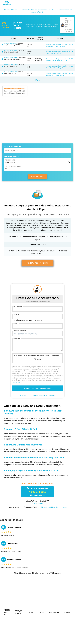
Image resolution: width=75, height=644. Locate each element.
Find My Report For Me (37, 263)
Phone (16, 314)
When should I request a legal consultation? (37, 395)
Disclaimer (54, 612)
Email (16, 323)
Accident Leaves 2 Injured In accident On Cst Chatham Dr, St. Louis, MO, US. (59, 74)
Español (68, 612)
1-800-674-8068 (37, 492)
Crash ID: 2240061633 (11, 57)
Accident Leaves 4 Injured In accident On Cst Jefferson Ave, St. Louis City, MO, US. (59, 60)
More (37, 80)
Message (17, 338)
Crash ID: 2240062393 (11, 72)
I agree (38, 359)
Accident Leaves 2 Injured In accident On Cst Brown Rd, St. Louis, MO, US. (59, 67)
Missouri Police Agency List (41, 10)
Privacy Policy (18, 612)
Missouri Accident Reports (20, 10)
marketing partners (49, 368)
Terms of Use (16, 382)
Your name (18, 307)
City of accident (20, 331)
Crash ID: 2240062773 (11, 43)
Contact (31, 612)
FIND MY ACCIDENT (38, 177)
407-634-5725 (37, 503)
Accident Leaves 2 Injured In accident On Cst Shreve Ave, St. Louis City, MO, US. (59, 45)
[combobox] (37, 333)
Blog (42, 612)
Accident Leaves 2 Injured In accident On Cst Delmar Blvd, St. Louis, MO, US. (59, 53)
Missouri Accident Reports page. (54, 507)
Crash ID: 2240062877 (11, 50)
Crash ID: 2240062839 (11, 65)
